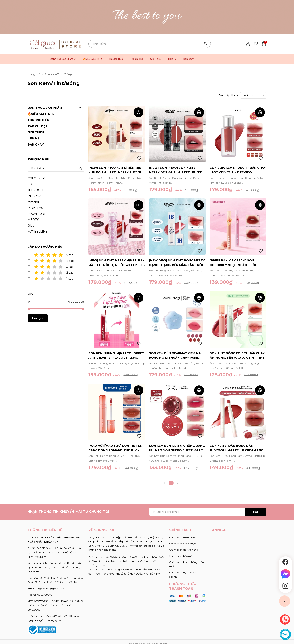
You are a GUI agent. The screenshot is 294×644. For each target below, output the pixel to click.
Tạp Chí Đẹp (137, 59)
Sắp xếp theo (229, 95)
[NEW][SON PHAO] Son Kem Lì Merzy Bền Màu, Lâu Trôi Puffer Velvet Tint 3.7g (177, 170)
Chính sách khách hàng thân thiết (187, 564)
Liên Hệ (172, 59)
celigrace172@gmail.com (50, 588)
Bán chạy (188, 59)
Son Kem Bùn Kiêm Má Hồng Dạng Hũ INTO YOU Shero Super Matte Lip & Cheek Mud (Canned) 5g (177, 448)
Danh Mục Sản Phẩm (63, 59)
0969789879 (45, 595)
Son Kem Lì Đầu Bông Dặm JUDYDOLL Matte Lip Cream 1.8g (236, 448)
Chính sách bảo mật (181, 556)
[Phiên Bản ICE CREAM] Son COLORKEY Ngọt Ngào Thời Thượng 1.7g (233, 263)
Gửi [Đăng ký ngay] (256, 512)
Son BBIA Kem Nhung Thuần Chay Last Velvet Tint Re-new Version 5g (238, 170)
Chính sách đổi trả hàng (184, 550)
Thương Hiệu (116, 59)
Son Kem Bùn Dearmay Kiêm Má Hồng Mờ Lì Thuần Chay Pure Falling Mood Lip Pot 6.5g (175, 356)
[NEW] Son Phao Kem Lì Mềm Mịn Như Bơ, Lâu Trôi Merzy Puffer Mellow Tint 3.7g (115, 170)
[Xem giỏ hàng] (264, 44)
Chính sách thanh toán (183, 537)
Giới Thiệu (156, 59)
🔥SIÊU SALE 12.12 (92, 59)
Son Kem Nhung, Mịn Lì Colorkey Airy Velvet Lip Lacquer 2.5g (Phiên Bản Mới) (116, 356)
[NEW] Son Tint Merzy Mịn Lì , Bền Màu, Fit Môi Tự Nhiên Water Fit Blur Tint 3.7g (116, 263)
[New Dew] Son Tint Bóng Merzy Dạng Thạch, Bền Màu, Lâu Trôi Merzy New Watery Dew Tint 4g (177, 263)
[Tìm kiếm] (206, 44)
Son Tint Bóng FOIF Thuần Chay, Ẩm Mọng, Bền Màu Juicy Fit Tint (237, 355)
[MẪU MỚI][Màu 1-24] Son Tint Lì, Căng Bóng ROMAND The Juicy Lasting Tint (115, 448)
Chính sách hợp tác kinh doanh (184, 574)
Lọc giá (38, 318)
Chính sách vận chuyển (183, 543)
